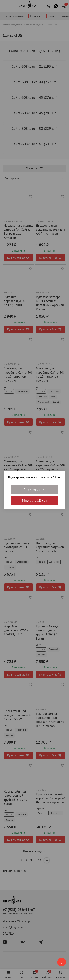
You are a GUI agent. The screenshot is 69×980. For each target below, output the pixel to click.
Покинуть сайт (34, 490)
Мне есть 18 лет (35, 500)
